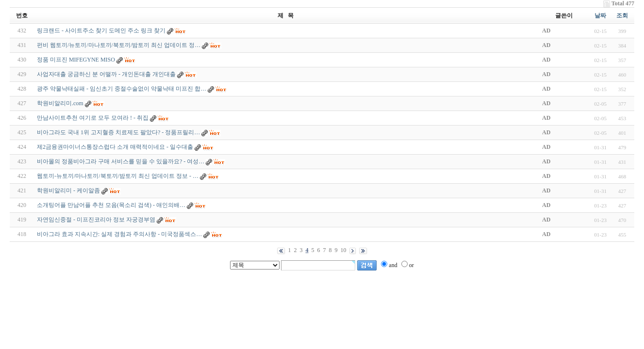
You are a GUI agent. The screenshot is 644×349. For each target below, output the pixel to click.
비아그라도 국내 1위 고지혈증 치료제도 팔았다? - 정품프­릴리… (118, 132)
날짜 (600, 16)
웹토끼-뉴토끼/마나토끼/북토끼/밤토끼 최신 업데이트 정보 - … (118, 176)
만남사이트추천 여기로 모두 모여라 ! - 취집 (93, 118)
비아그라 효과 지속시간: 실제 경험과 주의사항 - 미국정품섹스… (119, 234)
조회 (622, 16)
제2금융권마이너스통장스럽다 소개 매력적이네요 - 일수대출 (115, 147)
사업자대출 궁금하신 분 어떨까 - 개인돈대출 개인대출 (106, 74)
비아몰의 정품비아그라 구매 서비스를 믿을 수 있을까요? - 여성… (121, 161)
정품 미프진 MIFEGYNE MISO (76, 60)
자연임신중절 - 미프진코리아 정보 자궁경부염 (96, 220)
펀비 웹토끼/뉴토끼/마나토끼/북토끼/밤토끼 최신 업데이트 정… (119, 45)
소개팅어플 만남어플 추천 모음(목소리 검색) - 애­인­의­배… (111, 205)
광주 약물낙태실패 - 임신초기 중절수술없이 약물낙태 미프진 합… (122, 89)
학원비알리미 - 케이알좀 (68, 190)
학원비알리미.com (60, 103)
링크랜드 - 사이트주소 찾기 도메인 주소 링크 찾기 (101, 31)
